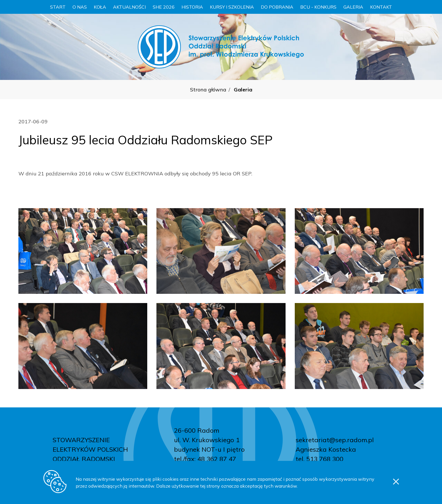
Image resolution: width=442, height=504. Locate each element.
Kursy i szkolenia (232, 7)
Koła (100, 7)
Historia (192, 7)
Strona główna (208, 90)
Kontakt (381, 7)
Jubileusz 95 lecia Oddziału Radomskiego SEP (146, 140)
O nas (80, 7)
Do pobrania (277, 7)
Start (58, 7)
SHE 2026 (164, 7)
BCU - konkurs (318, 7)
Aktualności (129, 7)
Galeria (353, 7)
